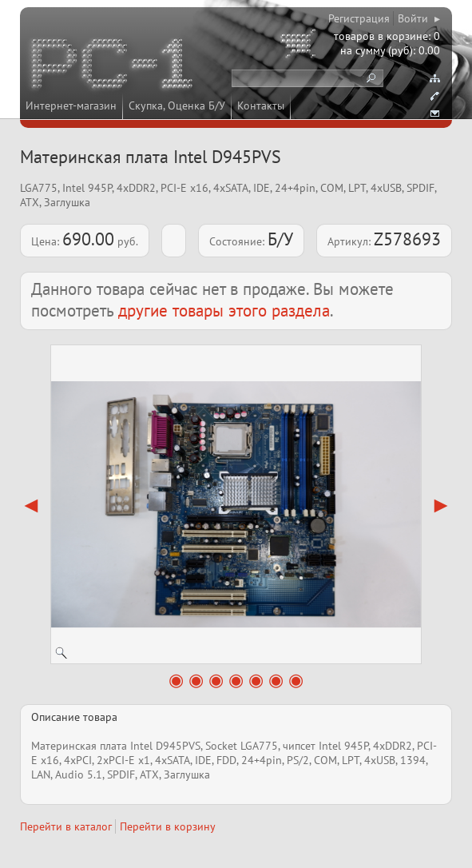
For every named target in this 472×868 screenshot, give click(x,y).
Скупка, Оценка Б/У (177, 106)
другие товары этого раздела (224, 311)
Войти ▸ (419, 18)
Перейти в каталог (66, 826)
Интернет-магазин (71, 106)
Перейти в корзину (168, 826)
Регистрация (359, 18)
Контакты (261, 106)
